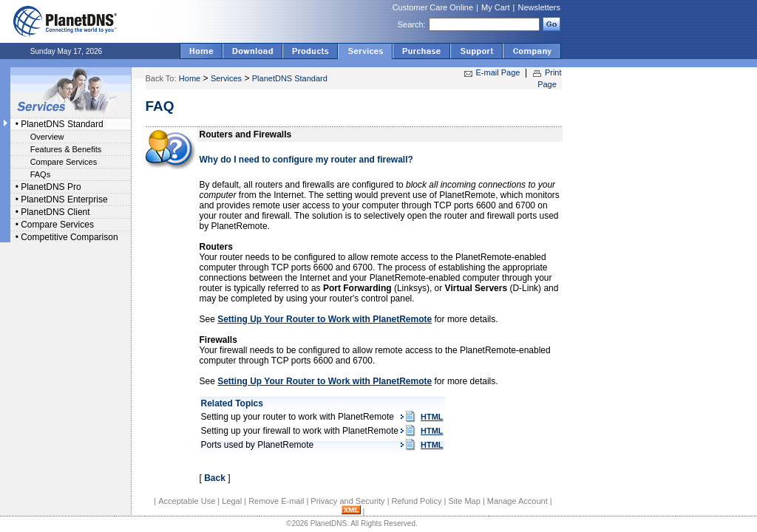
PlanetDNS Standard (62, 124)
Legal (232, 501)
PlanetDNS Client (55, 212)
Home (190, 78)
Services (226, 78)
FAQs (41, 174)
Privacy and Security (347, 501)
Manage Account (517, 501)
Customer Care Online (433, 7)
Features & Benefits (66, 149)
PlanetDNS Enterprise (64, 199)
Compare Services (64, 162)
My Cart (496, 7)
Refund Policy (417, 501)
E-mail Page (498, 72)
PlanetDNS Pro (51, 187)
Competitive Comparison (69, 237)
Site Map (464, 501)
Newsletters (539, 7)
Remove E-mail (276, 501)
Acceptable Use (187, 501)
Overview (47, 137)
